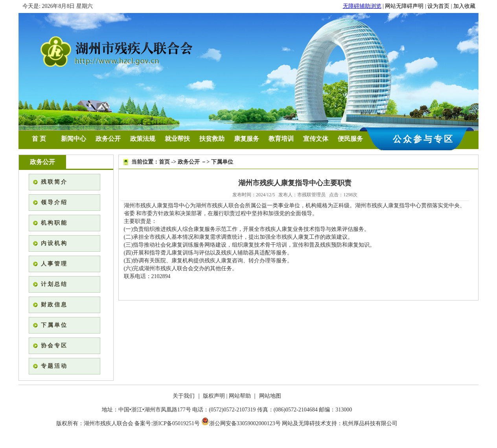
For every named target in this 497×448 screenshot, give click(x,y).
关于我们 (184, 396)
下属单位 (54, 325)
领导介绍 (54, 202)
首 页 (39, 139)
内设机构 (54, 243)
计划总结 (54, 284)
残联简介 (54, 182)
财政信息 (54, 305)
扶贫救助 (212, 139)
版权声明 (214, 396)
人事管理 (54, 264)
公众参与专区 (423, 139)
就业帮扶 (177, 139)
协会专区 (54, 346)
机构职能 (54, 223)
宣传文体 (316, 139)
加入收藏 (464, 6)
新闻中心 (74, 139)
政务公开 (108, 139)
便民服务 (350, 139)
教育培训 (281, 139)
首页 (164, 162)
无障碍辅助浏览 (362, 6)
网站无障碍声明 (404, 6)
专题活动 (54, 366)
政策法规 (143, 139)
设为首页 (438, 6)
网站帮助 (240, 396)
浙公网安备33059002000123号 (241, 423)
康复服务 (247, 139)
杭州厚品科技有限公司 (370, 423)
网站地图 (270, 396)
